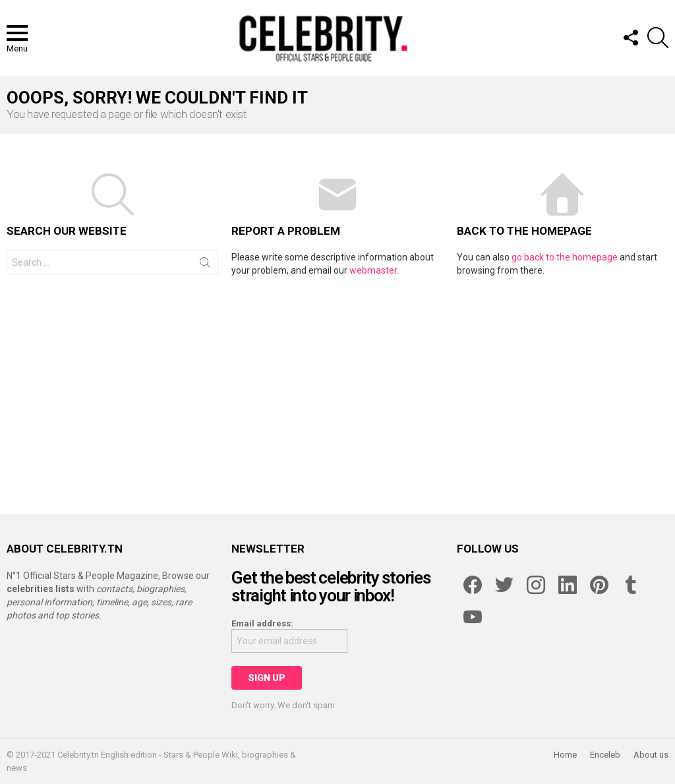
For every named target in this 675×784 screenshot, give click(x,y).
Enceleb (605, 755)
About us (651, 755)
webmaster (373, 270)
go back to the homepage (565, 257)
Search (205, 265)
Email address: (262, 623)
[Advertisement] (337, 389)
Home (565, 755)
